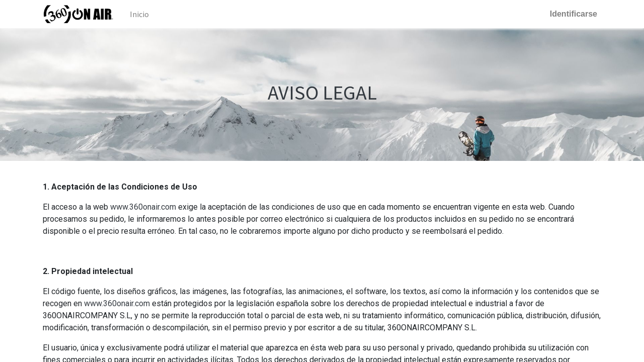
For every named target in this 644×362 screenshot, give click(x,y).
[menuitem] (139, 14)
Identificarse (574, 14)
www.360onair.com (143, 207)
